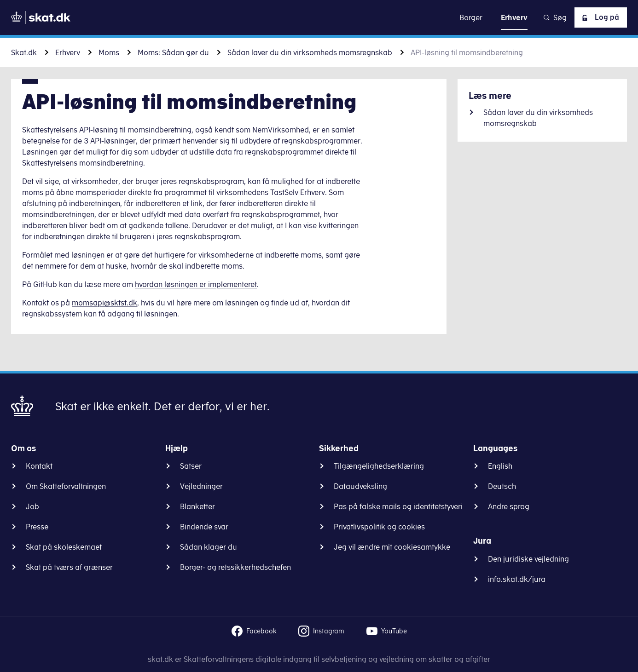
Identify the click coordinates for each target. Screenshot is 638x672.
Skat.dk (24, 52)
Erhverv (68, 52)
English (500, 466)
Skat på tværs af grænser (69, 567)
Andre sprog (509, 506)
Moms (109, 52)
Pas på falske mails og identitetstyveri (398, 506)
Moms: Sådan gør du (173, 52)
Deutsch (502, 486)
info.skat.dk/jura (517, 579)
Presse (37, 527)
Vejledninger (201, 486)
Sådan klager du (209, 547)
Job (32, 506)
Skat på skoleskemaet (64, 547)
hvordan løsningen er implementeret (196, 284)
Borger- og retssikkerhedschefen (235, 567)
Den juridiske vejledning (528, 559)
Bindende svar (204, 527)
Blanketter (197, 506)
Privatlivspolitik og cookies (379, 527)
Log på (599, 17)
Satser (191, 466)
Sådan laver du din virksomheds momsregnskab (310, 52)
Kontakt (39, 466)
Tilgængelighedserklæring (379, 466)
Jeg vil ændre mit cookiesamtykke (392, 547)
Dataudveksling (360, 486)
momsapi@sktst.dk (104, 303)
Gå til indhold (319, 17)
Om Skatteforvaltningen (66, 486)
